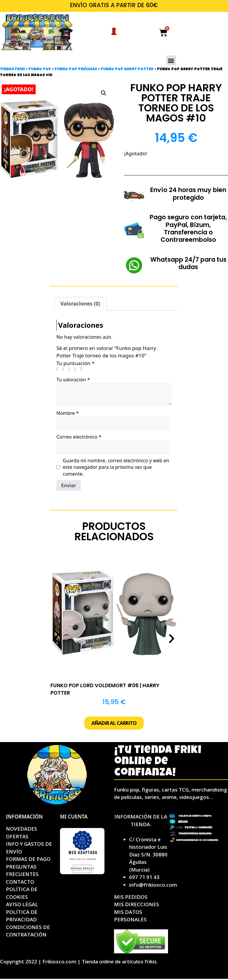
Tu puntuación (75, 363)
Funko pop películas (76, 69)
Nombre (68, 413)
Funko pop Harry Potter (127, 69)
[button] (171, 60)
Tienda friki (12, 69)
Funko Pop (40, 69)
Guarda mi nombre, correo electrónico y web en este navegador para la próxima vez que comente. (116, 467)
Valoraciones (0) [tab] (80, 304)
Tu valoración (73, 380)
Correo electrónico (79, 437)
